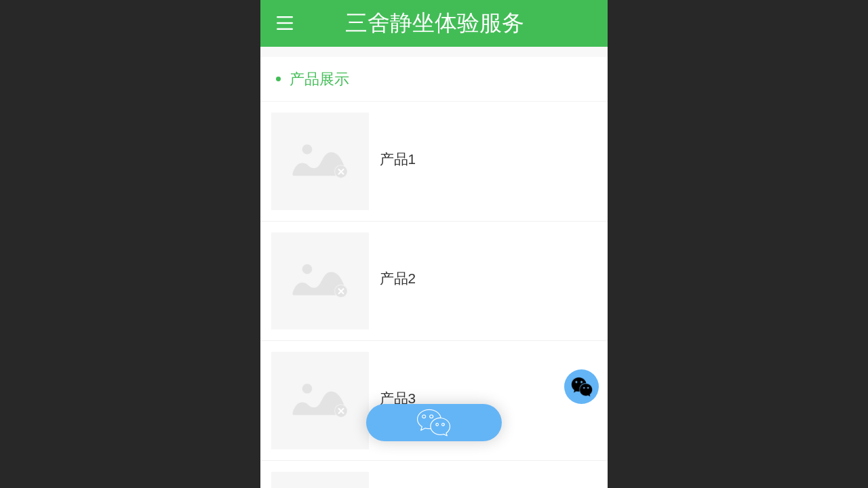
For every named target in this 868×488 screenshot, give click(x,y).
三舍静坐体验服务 (435, 23)
